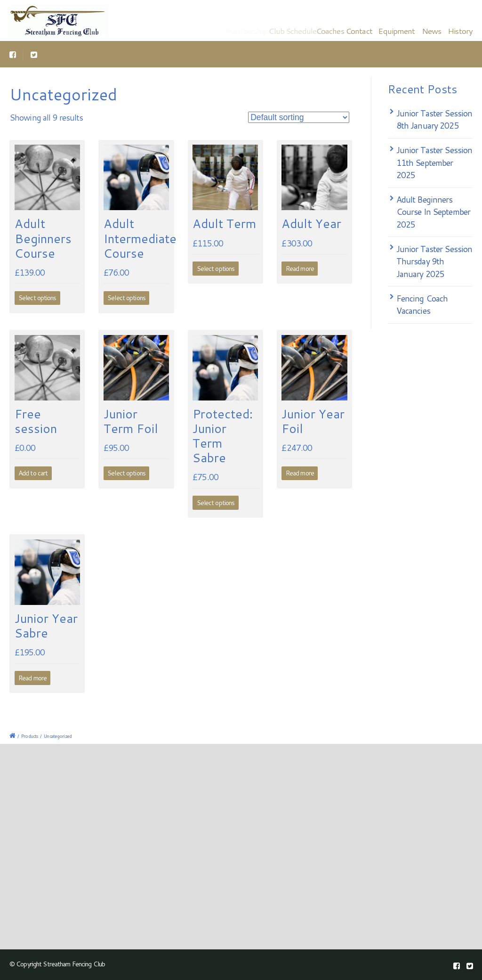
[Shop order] (299, 117)
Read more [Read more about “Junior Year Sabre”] (32, 678)
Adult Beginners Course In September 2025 (433, 212)
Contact (363, 31)
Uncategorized (58, 736)
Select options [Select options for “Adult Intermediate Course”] (126, 298)
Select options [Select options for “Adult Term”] (216, 269)
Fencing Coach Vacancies (422, 305)
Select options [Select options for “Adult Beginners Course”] (37, 298)
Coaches (337, 31)
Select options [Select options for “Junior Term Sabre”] (216, 503)
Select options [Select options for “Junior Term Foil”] (126, 473)
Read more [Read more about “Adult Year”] (300, 269)
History (460, 31)
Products (29, 736)
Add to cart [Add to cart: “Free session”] (33, 473)
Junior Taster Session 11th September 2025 (434, 163)
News (431, 31)
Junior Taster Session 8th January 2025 (434, 119)
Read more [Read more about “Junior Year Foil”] (300, 473)
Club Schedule (297, 31)
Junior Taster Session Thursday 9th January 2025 (434, 261)
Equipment (397, 31)
